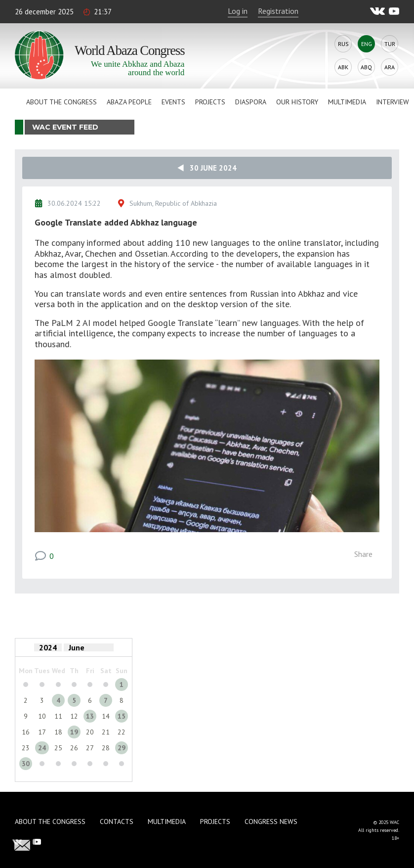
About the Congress (62, 102)
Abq (366, 67)
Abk (343, 67)
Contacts (117, 822)
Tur (390, 44)
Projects (210, 102)
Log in (238, 11)
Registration (278, 11)
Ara (390, 67)
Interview (393, 102)
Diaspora (251, 102)
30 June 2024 (207, 168)
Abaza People (129, 102)
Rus (343, 44)
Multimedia (347, 102)
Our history (297, 102)
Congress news (271, 822)
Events (173, 102)
